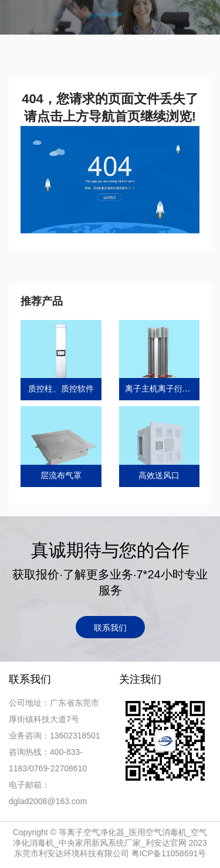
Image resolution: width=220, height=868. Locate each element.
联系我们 (110, 628)
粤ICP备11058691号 (169, 853)
